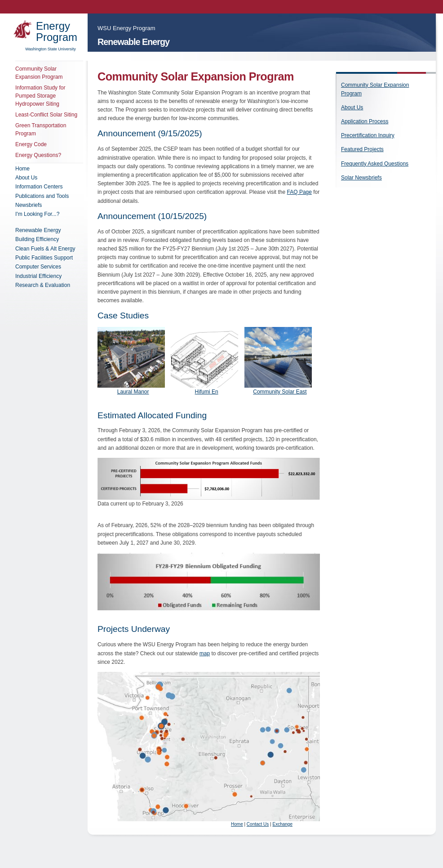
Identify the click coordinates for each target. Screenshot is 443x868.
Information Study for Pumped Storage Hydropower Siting (40, 96)
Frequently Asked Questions (375, 164)
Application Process (365, 121)
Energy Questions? (38, 155)
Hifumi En (207, 392)
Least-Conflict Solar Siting (46, 115)
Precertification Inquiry (368, 135)
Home (237, 824)
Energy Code (31, 144)
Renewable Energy (133, 42)
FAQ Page (299, 192)
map (205, 653)
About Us (352, 107)
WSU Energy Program (126, 28)
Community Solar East (280, 392)
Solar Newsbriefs (361, 178)
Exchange (282, 824)
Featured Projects (362, 149)
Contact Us (258, 824)
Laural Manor (133, 392)
